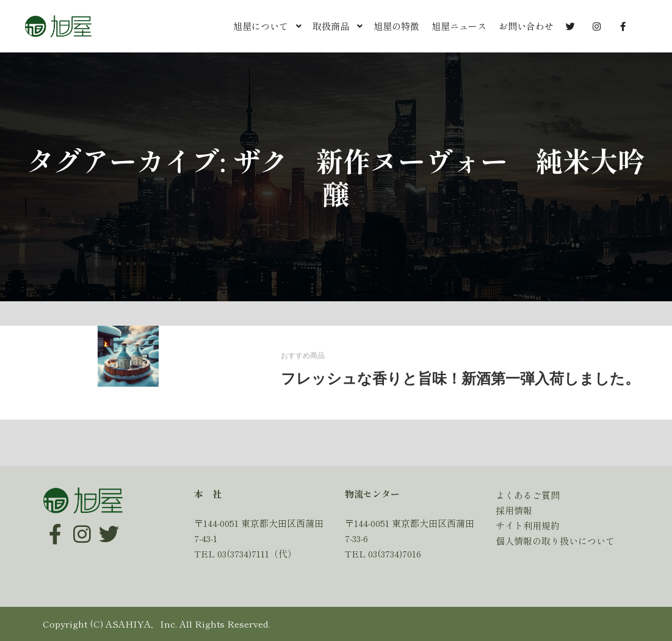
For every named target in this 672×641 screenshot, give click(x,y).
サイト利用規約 (528, 525)
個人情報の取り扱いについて (555, 541)
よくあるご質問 (528, 495)
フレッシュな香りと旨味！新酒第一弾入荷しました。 (460, 379)
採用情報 (514, 510)
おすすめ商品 (303, 356)
